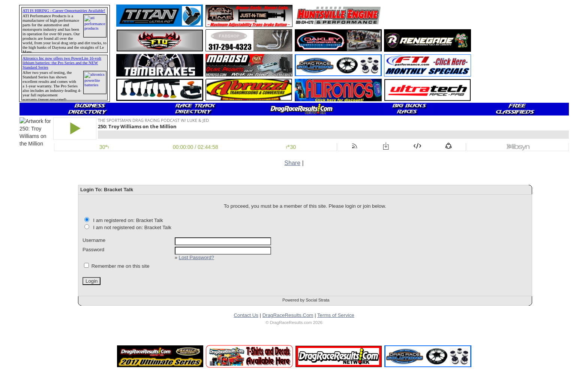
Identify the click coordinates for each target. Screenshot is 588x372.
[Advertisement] (428, 16)
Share (292, 163)
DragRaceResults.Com (288, 315)
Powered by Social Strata (306, 300)
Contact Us (246, 315)
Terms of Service (336, 315)
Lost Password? (196, 257)
